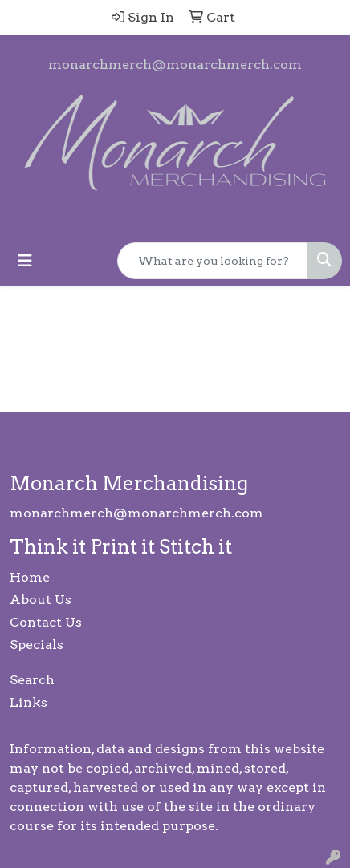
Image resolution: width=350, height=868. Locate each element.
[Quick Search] (213, 261)
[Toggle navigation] (25, 261)
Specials (37, 645)
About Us (41, 600)
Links (28, 702)
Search (32, 680)
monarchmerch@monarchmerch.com (175, 65)
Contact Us (46, 622)
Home (30, 577)
